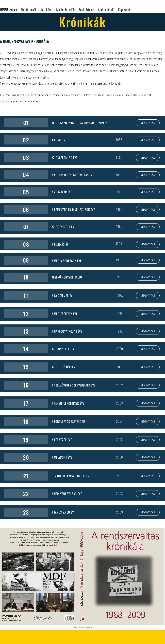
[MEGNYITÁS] (148, 123)
